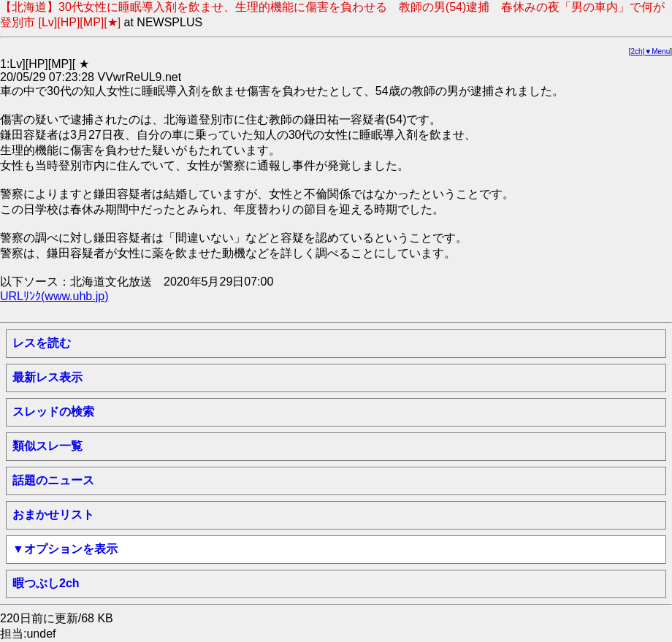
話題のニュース (53, 480)
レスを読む (42, 343)
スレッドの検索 (53, 412)
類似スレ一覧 (47, 446)
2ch (637, 51)
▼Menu (657, 51)
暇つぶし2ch (46, 583)
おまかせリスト (53, 515)
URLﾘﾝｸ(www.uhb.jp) (54, 296)
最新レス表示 (47, 377)
